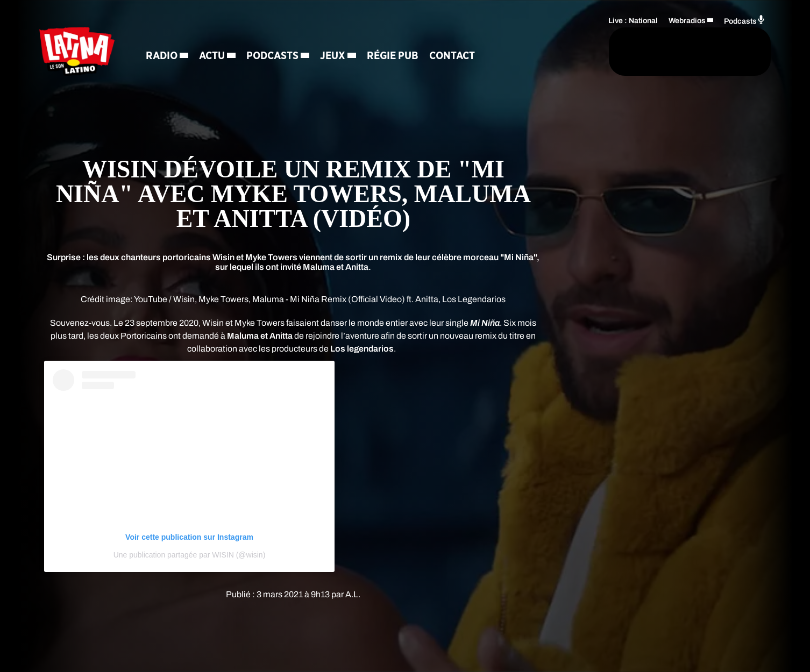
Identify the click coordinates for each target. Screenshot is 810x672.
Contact (459, 56)
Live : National (633, 19)
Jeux (340, 56)
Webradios (687, 19)
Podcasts (279, 56)
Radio (169, 56)
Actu (219, 56)
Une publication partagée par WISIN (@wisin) (190, 555)
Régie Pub (400, 56)
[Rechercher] (538, 52)
